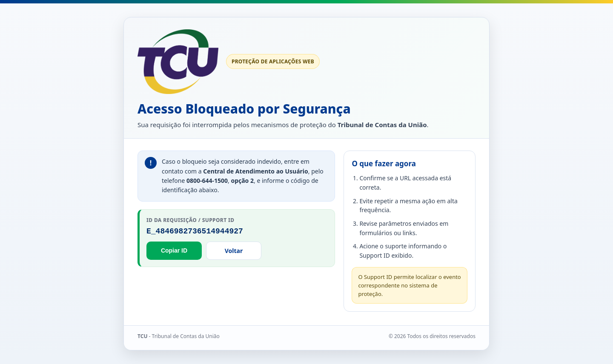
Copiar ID (174, 250)
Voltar (234, 251)
